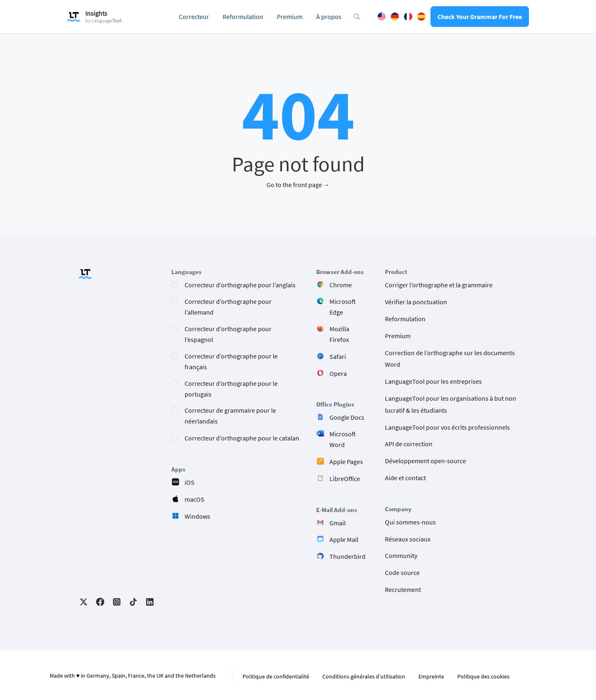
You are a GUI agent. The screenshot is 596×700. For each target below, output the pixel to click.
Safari (338, 356)
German (395, 17)
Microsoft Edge (343, 307)
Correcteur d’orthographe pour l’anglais (240, 285)
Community (401, 556)
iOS (190, 482)
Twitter (84, 602)
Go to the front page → (298, 185)
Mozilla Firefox (339, 334)
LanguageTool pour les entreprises (433, 381)
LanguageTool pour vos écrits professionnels (447, 427)
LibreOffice (345, 479)
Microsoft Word (343, 439)
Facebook (100, 602)
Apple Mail (344, 539)
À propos (329, 17)
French (408, 17)
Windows (197, 516)
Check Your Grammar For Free (480, 17)
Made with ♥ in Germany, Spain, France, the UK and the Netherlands (133, 676)
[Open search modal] (357, 17)
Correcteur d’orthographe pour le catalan (242, 438)
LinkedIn (150, 602)
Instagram (117, 602)
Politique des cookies (483, 676)
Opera (338, 373)
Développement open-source (425, 461)
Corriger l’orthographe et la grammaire (439, 285)
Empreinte (431, 676)
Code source (402, 573)
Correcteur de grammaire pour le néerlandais (230, 416)
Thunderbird (347, 556)
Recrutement (403, 589)
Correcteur (194, 17)
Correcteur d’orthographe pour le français (231, 361)
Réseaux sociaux (408, 539)
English (382, 17)
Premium (290, 17)
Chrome (341, 285)
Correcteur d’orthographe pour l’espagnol (228, 334)
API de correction (409, 444)
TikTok (133, 602)
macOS (195, 499)
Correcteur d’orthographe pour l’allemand (228, 307)
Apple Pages (346, 462)
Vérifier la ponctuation (416, 302)
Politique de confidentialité (276, 676)
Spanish (421, 17)
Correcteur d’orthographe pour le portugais (231, 389)
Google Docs (347, 417)
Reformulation (243, 17)
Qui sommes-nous (410, 522)
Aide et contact (405, 478)
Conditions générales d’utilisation (364, 676)
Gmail (338, 523)
